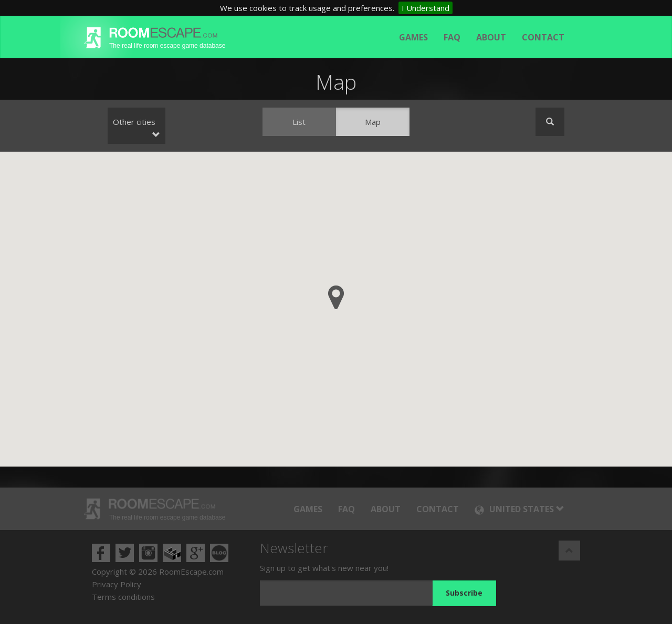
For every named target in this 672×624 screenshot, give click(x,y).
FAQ (452, 37)
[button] (336, 297)
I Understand (426, 8)
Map (373, 122)
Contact (543, 37)
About (491, 37)
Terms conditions (123, 597)
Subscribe (464, 593)
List (299, 122)
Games (413, 37)
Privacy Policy (117, 584)
